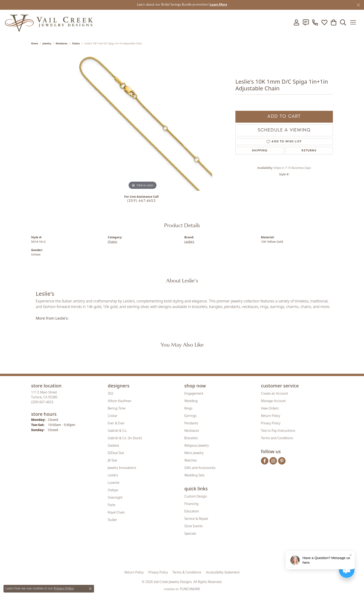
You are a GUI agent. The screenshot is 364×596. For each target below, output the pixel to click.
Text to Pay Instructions (278, 431)
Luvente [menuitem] (114, 483)
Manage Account (273, 401)
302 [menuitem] (110, 393)
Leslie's (189, 242)
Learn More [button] (218, 5)
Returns (309, 151)
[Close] (358, 5)
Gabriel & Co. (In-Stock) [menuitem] (125, 438)
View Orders (270, 408)
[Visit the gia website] (146, 556)
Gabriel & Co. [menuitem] (117, 431)
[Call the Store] (42, 402)
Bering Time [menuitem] (117, 408)
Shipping (260, 151)
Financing (191, 504)
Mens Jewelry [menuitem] (194, 453)
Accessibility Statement (223, 572)
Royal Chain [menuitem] (116, 512)
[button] (296, 22)
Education (192, 511)
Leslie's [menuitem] (113, 475)
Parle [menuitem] (111, 505)
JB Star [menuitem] (112, 460)
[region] (143, 121)
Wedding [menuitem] (191, 401)
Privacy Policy (271, 423)
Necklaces (62, 43)
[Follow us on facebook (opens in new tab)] (265, 461)
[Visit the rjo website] (184, 556)
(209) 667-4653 (141, 201)
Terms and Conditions (277, 438)
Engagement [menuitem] (194, 393)
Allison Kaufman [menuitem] (120, 401)
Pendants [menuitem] (191, 423)
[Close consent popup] (90, 589)
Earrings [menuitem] (190, 416)
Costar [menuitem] (112, 416)
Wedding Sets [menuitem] (194, 475)
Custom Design (196, 496)
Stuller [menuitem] (112, 520)
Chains (76, 43)
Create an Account (274, 393)
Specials (190, 533)
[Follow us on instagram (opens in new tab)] (273, 461)
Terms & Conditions (187, 572)
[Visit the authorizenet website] (201, 556)
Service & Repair (196, 519)
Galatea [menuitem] (113, 445)
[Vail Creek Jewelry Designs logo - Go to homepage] (49, 22)
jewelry (47, 43)
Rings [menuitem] (188, 408)
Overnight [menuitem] (115, 497)
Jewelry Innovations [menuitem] (122, 468)
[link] (306, 22)
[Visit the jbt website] (220, 556)
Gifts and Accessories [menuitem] (200, 468)
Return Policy (271, 416)
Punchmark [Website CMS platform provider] (190, 589)
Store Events (193, 526)
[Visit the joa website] (166, 556)
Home (35, 43)
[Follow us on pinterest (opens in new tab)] (282, 461)
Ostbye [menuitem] (113, 490)
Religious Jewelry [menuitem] (197, 445)
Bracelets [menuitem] (191, 438)
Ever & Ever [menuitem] (116, 423)
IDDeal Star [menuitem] (116, 453)
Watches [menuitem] (191, 460)
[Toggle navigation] (355, 22)
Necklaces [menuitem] (192, 431)
